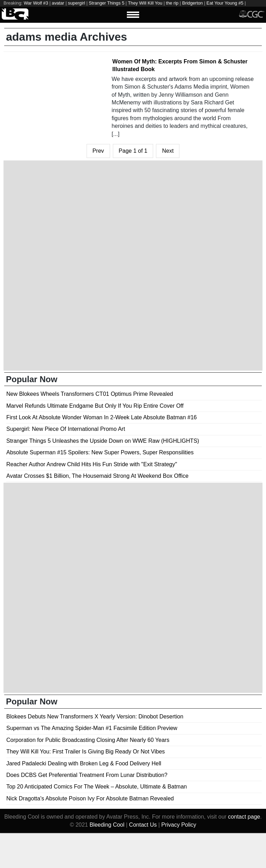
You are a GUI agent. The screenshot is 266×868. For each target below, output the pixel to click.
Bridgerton (193, 3)
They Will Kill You (145, 3)
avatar (58, 3)
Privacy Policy (179, 825)
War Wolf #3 (36, 3)
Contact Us (143, 825)
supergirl (77, 3)
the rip (172, 3)
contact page (244, 817)
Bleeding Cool (107, 825)
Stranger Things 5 (107, 3)
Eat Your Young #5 (225, 3)
